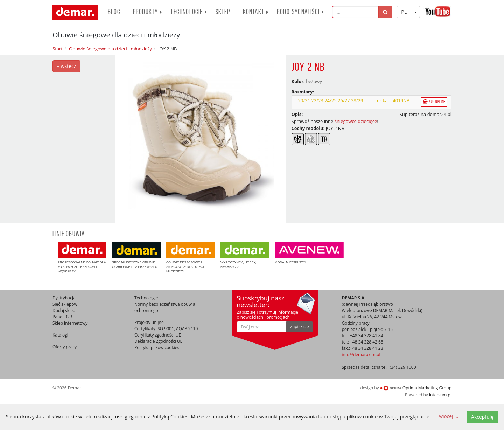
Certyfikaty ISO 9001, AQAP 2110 (166, 329)
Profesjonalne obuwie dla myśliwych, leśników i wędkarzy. (82, 257)
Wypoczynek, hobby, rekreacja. (245, 255)
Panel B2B (62, 317)
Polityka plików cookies (157, 348)
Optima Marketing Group (416, 388)
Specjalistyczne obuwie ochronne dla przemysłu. (136, 255)
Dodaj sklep (64, 310)
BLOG (114, 12)
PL (404, 12)
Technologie (189, 12)
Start (58, 49)
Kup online (434, 102)
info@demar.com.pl (361, 355)
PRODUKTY (148, 12)
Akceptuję (482, 417)
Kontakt (256, 12)
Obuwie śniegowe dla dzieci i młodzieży (110, 49)
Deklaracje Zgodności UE (158, 341)
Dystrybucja (64, 298)
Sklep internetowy (70, 323)
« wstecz (66, 66)
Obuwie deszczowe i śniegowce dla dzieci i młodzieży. (191, 257)
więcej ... (449, 416)
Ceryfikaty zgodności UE (158, 335)
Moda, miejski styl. (309, 253)
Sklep (223, 12)
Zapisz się (300, 327)
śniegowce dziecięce (356, 121)
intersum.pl (440, 395)
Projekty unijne (149, 322)
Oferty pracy (65, 347)
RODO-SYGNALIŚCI (300, 12)
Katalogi (60, 335)
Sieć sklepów (65, 304)
